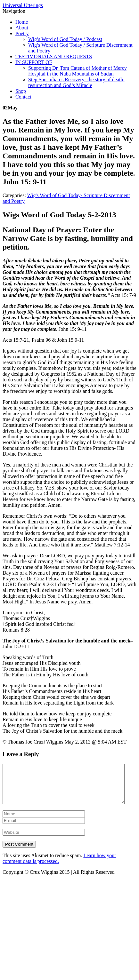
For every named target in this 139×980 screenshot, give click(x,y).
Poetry (22, 33)
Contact (23, 97)
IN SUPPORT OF (34, 62)
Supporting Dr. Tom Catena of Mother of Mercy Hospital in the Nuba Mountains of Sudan (78, 71)
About (22, 28)
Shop (21, 91)
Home (22, 22)
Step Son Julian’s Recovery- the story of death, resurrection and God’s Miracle (76, 82)
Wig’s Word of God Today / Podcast (65, 39)
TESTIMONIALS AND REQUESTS (54, 56)
